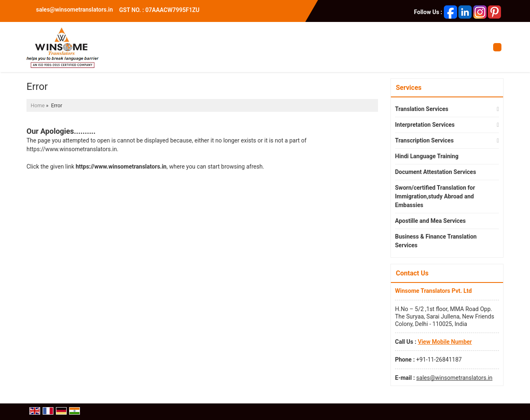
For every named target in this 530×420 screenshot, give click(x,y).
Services (409, 88)
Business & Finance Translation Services (436, 241)
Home (38, 105)
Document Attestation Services (436, 172)
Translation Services (422, 109)
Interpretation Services (425, 125)
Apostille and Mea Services (430, 221)
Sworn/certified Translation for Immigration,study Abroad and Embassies (435, 196)
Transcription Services (424, 140)
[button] (445, 342)
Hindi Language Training (427, 156)
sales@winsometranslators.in (75, 10)
